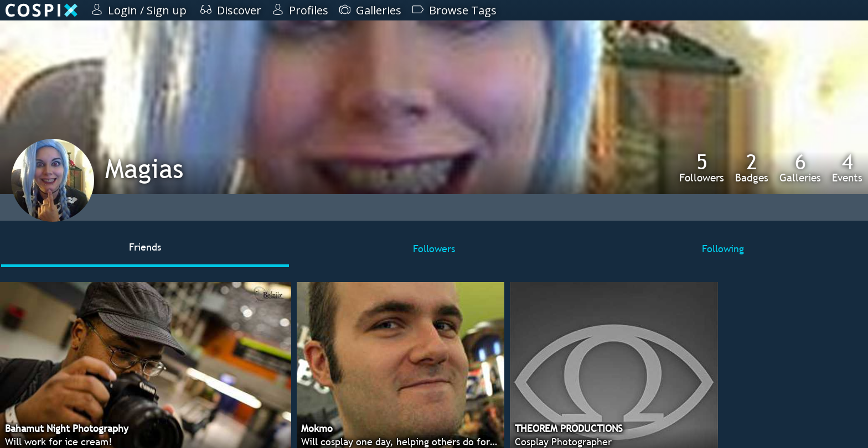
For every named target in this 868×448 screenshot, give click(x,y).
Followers (702, 168)
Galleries (800, 168)
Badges (752, 168)
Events (847, 168)
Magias (144, 168)
